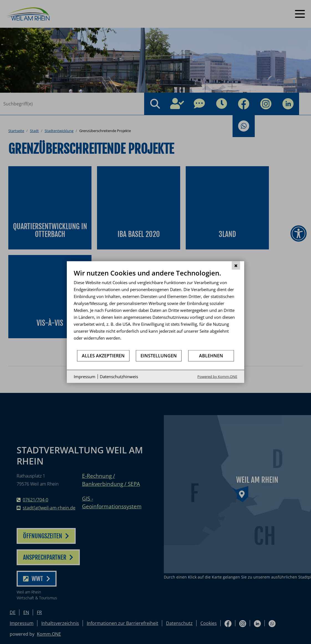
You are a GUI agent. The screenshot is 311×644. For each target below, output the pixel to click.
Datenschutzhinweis (119, 376)
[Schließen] (236, 265)
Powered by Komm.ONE (217, 377)
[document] (155, 309)
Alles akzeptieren (103, 355)
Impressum (85, 376)
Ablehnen (211, 355)
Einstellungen (159, 355)
